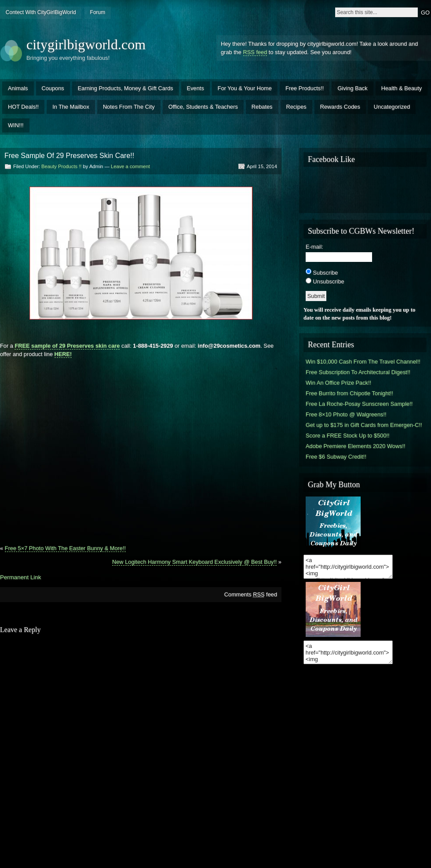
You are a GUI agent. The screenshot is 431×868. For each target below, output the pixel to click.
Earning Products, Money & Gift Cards (126, 88)
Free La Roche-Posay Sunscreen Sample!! (359, 404)
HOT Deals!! (23, 107)
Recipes (296, 107)
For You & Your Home (245, 88)
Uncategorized (392, 107)
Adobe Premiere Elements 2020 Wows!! (356, 446)
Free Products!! (305, 88)
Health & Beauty (402, 88)
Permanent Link (20, 577)
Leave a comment (130, 166)
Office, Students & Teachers (203, 107)
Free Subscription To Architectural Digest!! (358, 372)
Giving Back (352, 88)
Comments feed (251, 594)
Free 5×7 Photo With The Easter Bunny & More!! (65, 548)
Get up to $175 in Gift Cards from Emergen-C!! (364, 425)
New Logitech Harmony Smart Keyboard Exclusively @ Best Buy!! (194, 562)
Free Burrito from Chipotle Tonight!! (349, 393)
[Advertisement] (84, 448)
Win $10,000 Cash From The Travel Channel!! (363, 362)
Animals (18, 88)
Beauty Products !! (61, 166)
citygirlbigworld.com (86, 44)
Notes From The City (129, 107)
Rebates (262, 107)
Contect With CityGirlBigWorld (41, 12)
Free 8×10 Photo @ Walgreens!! (346, 414)
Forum (98, 12)
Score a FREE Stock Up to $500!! (348, 436)
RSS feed (255, 52)
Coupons (53, 88)
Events (195, 88)
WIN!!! (16, 125)
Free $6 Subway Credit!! (336, 457)
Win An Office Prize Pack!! (338, 383)
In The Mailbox (71, 107)
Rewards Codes (340, 107)
